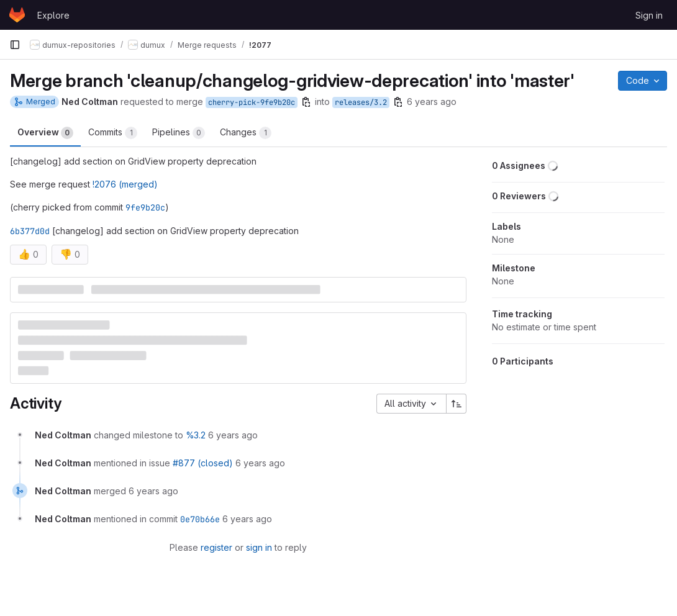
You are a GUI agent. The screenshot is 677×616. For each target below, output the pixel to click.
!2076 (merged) (125, 184)
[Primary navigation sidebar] (15, 45)
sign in (259, 547)
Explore (53, 15)
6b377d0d (30, 231)
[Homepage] (17, 15)
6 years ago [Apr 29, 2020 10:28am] (432, 102)
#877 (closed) (203, 463)
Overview (45, 133)
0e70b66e (200, 519)
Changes (246, 133)
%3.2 (196, 435)
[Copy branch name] (306, 102)
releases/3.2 (361, 102)
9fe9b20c (145, 207)
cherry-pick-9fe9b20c (252, 102)
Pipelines (179, 133)
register (216, 547)
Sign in (649, 15)
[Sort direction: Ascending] (457, 404)
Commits (113, 133)
